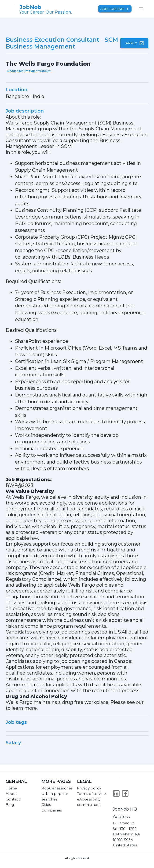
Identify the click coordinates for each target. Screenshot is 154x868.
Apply (134, 43)
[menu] (141, 9)
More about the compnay (29, 71)
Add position (115, 9)
